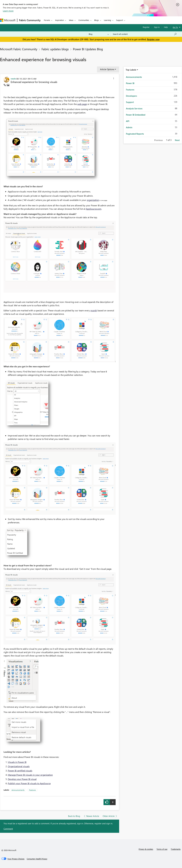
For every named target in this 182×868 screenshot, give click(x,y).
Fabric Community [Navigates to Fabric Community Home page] (30, 20)
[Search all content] (145, 34)
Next (177, 140)
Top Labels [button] (131, 70)
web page (82, 104)
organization (93, 200)
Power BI (130, 83)
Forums (47, 20)
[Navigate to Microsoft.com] (8, 20)
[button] (114, 79)
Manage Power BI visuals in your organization (30, 775)
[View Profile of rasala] (13, 79)
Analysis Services (134, 108)
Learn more (8, 11)
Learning (107, 20)
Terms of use (162, 849)
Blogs (97, 20)
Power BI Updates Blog (88, 49)
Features (32, 790)
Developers (131, 96)
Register (146, 27)
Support (120, 20)
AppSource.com (94, 209)
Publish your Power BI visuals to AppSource (29, 783)
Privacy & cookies (146, 849)
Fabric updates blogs (55, 49)
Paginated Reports (135, 134)
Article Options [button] (107, 69)
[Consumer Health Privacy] (37, 859)
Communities (84, 20)
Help (166, 27)
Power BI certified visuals (20, 771)
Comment (8, 829)
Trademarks (176, 849)
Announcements (18, 790)
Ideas (71, 20)
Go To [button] (175, 27)
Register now (153, 39)
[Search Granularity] (99, 34)
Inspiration (60, 20)
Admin (129, 127)
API (128, 121)
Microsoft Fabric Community (19, 49)
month (94, 310)
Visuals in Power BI (17, 762)
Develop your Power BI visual (22, 779)
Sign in (157, 27)
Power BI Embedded (136, 115)
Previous (158, 140)
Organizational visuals (19, 766)
